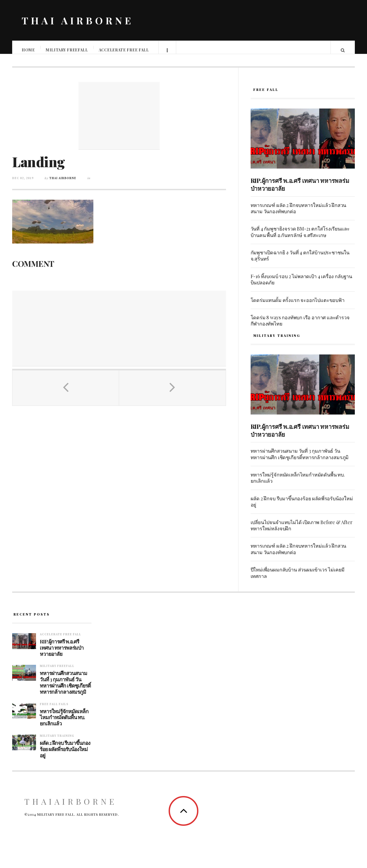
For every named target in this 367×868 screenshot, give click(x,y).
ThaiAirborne (71, 807)
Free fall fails (54, 710)
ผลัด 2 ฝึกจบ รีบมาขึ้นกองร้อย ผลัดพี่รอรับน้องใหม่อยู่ (302, 507)
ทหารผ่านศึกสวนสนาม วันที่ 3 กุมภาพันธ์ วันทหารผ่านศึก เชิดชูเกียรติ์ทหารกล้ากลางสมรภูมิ (300, 459)
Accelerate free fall (124, 50)
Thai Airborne (63, 184)
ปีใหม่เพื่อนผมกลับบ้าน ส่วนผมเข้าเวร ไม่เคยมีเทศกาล (298, 578)
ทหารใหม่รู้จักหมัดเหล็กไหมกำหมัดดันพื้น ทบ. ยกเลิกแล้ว (298, 483)
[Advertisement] (119, 121)
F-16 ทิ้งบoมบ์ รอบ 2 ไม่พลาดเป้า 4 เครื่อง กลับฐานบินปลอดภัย (301, 285)
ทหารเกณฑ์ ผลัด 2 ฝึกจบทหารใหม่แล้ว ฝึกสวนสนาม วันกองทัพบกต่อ (299, 214)
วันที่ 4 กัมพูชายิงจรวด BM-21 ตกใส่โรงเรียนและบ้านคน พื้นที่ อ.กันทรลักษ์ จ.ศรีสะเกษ (300, 237)
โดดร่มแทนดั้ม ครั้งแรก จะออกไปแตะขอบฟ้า (298, 305)
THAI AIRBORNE (78, 20)
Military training (57, 741)
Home (29, 50)
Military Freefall (67, 50)
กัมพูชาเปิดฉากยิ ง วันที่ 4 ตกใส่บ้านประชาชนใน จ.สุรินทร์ (300, 261)
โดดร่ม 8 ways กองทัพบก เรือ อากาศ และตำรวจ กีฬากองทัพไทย (300, 326)
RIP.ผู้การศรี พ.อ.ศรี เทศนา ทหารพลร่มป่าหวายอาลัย (300, 190)
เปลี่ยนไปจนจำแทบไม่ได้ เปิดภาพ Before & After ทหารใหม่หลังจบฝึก (302, 531)
